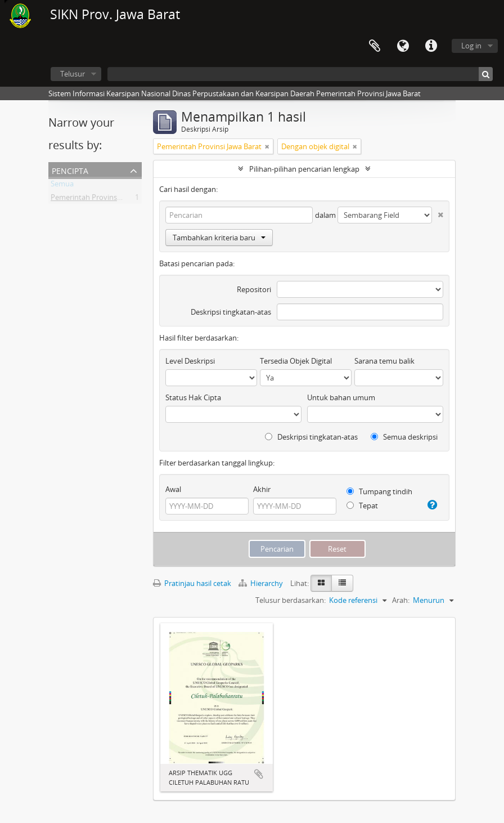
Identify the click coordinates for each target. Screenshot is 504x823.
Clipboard (375, 46)
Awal (173, 489)
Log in (471, 46)
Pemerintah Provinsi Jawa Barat (103, 199)
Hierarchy (262, 583)
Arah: (401, 600)
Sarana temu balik (384, 361)
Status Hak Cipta (193, 397)
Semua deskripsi (404, 437)
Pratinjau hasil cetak (192, 583)
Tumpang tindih (379, 491)
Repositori (254, 289)
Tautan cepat (431, 46)
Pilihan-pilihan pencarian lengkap (304, 169)
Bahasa (403, 46)
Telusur (73, 74)
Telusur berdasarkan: (291, 600)
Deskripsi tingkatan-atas (231, 312)
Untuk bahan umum (341, 397)
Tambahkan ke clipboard (259, 774)
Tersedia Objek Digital (296, 361)
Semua (62, 186)
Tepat (362, 506)
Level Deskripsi (190, 361)
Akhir (262, 489)
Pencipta (70, 170)
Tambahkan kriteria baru (219, 238)
